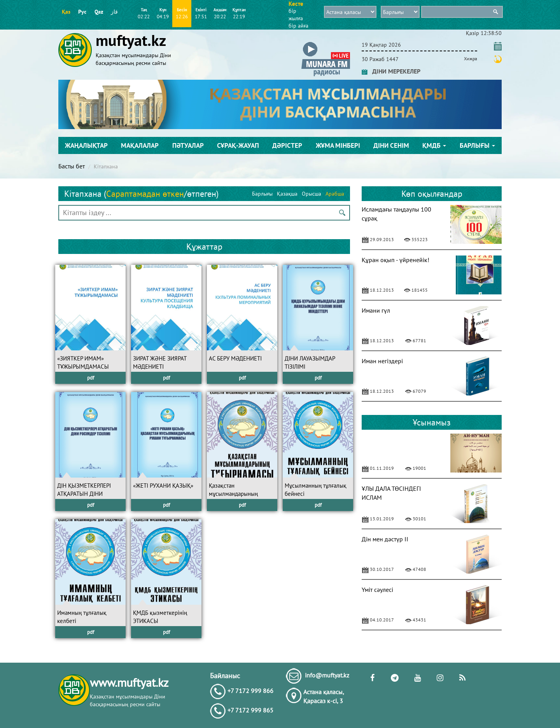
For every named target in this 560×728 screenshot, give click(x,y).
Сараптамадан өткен (145, 194)
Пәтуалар (188, 145)
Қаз (66, 12)
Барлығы (477, 145)
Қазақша (287, 194)
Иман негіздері (382, 361)
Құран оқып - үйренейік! (395, 260)
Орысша (311, 194)
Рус (82, 12)
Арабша (335, 194)
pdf (91, 378)
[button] (326, 43)
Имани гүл (376, 310)
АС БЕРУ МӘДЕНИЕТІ (235, 358)
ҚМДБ (434, 145)
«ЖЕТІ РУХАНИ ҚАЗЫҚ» (163, 486)
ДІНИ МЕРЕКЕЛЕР (391, 71)
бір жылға (296, 15)
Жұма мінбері (338, 145)
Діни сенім (391, 145)
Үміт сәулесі (377, 590)
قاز (114, 12)
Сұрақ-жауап (238, 145)
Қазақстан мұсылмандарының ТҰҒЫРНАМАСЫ (233, 494)
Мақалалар (140, 145)
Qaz (99, 12)
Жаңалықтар (86, 145)
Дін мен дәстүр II (385, 539)
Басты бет (72, 166)
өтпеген (202, 194)
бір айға (298, 26)
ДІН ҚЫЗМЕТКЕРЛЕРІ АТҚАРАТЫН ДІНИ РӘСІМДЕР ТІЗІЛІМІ (84, 494)
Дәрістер (287, 145)
